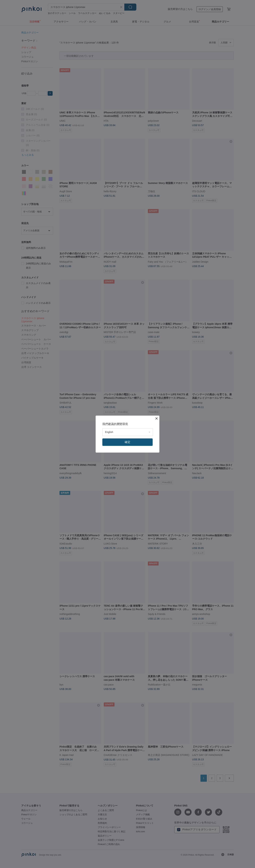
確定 (127, 442)
